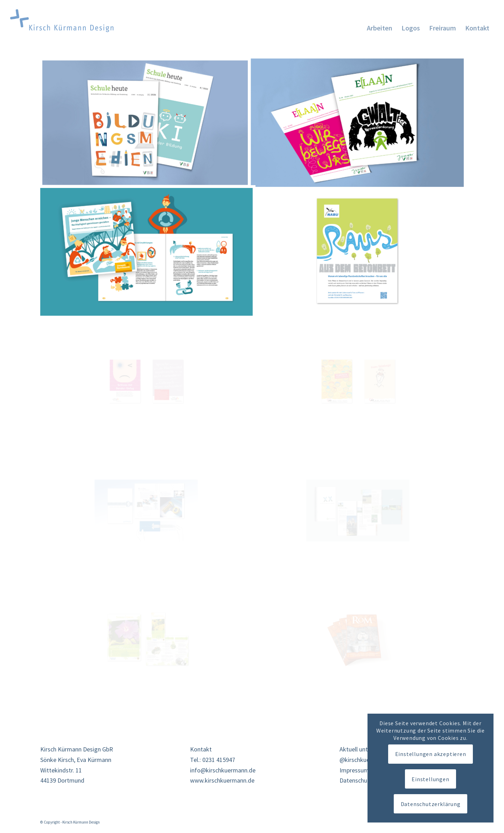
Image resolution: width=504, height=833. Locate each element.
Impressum (354, 770)
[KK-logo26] (71, 21)
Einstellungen (430, 779)
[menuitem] (380, 24)
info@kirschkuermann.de (223, 770)
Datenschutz (356, 780)
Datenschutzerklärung (431, 804)
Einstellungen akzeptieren (431, 754)
